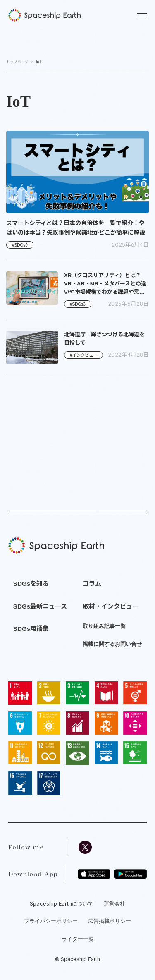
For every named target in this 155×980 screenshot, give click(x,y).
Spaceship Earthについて (62, 903)
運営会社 (114, 903)
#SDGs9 (20, 245)
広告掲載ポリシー (110, 921)
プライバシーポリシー (51, 921)
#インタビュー (83, 355)
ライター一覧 (78, 939)
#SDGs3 (78, 304)
